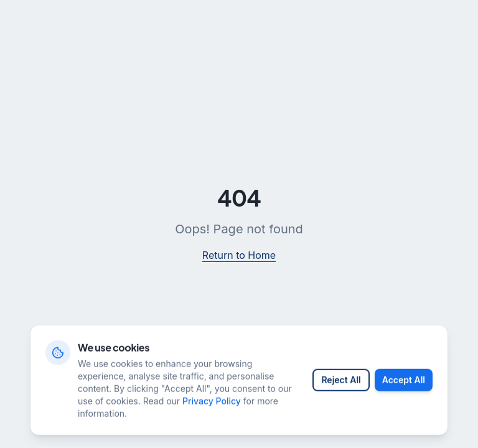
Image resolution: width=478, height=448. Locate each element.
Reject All (341, 388)
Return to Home (239, 255)
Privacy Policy (212, 409)
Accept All (404, 388)
